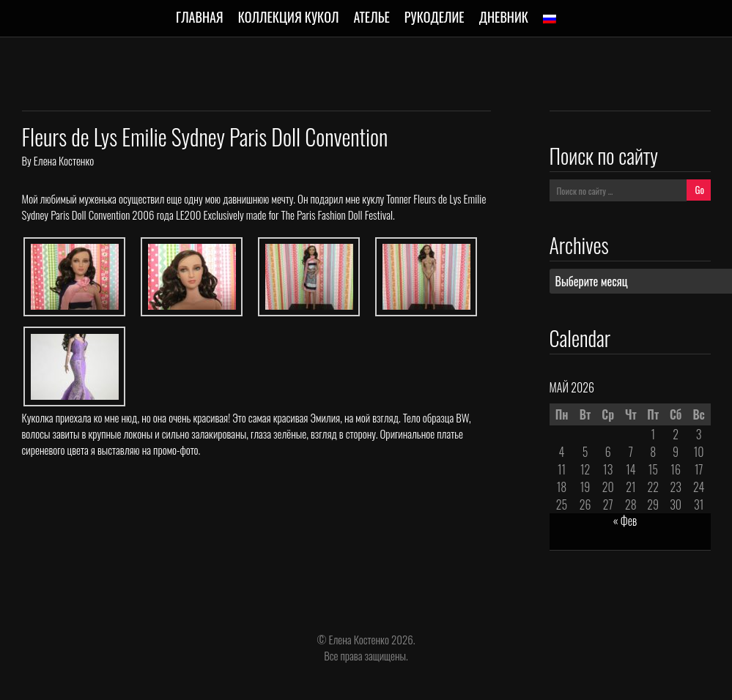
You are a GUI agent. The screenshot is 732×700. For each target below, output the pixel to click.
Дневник (504, 17)
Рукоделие (435, 17)
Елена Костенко (64, 160)
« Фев (625, 521)
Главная (200, 17)
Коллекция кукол (289, 17)
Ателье (371, 17)
